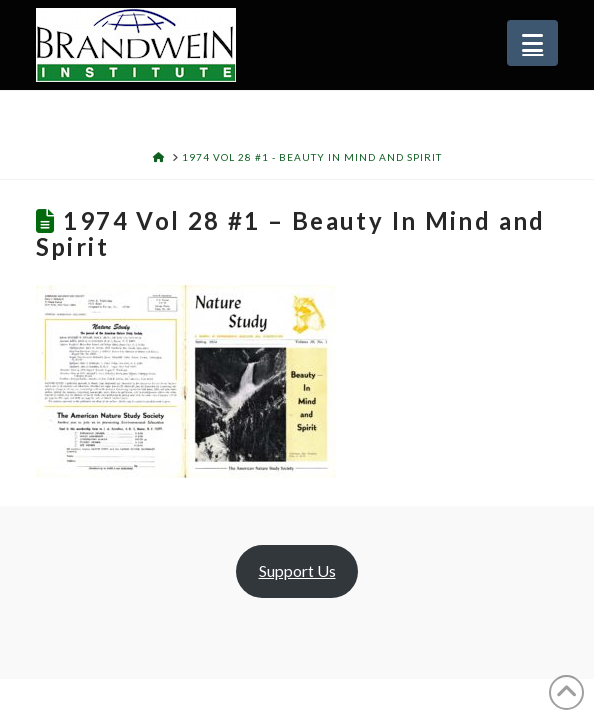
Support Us (297, 570)
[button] (532, 43)
